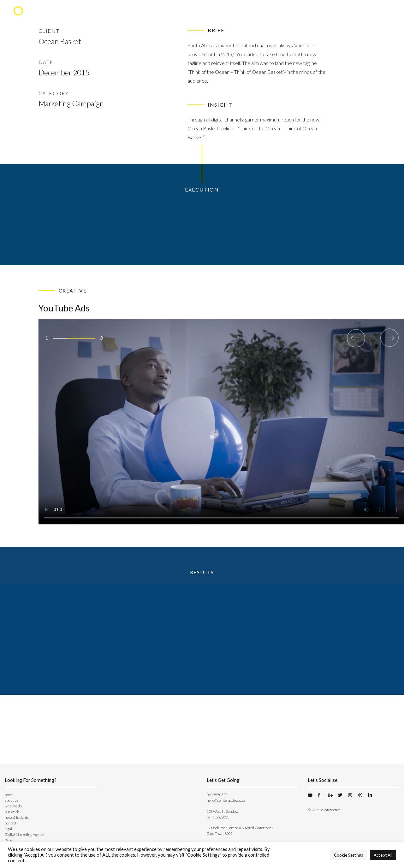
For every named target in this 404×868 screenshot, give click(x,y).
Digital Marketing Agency (24, 834)
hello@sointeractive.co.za (226, 800)
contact (11, 823)
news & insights (17, 817)
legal (8, 829)
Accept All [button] (383, 855)
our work (12, 812)
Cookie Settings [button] (348, 855)
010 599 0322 (217, 795)
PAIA (8, 840)
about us (12, 800)
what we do (13, 806)
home (9, 795)
